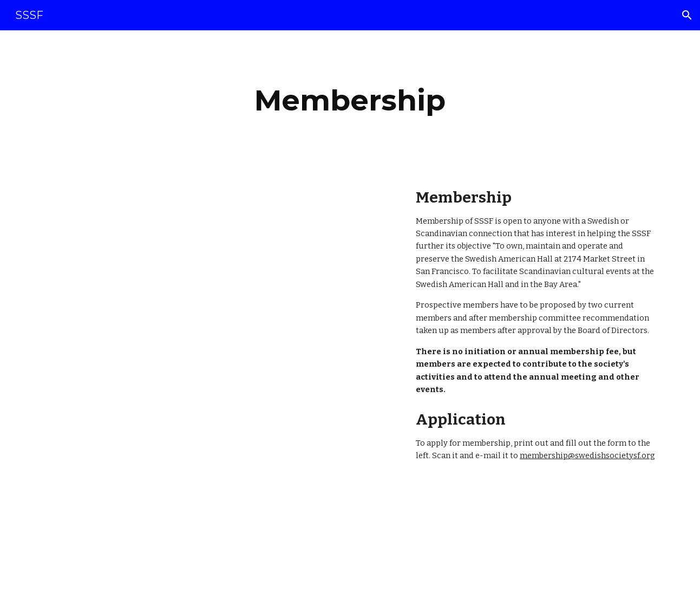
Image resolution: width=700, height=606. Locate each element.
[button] (687, 15)
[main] (350, 100)
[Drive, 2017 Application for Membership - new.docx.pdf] (189, 388)
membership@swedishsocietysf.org (587, 455)
